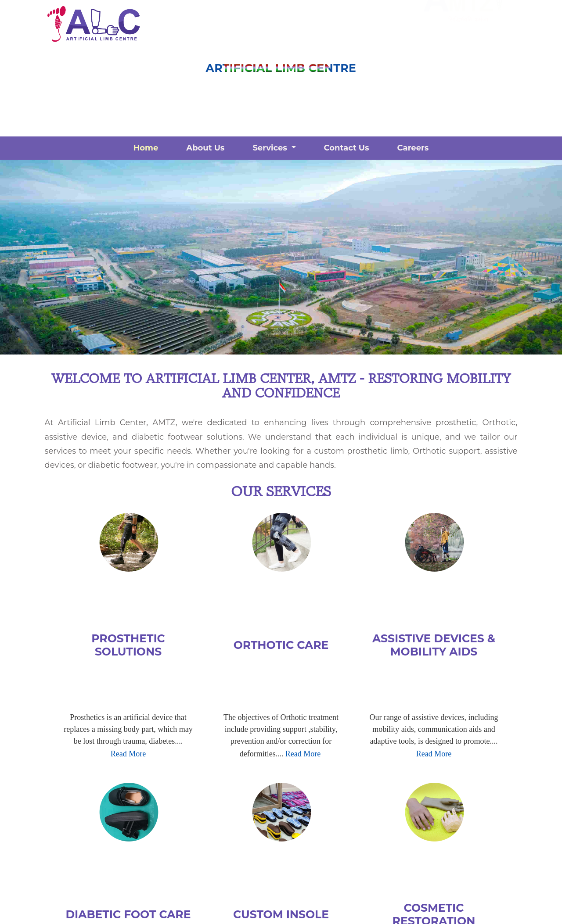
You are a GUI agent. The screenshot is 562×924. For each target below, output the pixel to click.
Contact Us (347, 148)
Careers (413, 148)
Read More (128, 754)
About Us (205, 148)
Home (146, 148)
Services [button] (271, 148)
